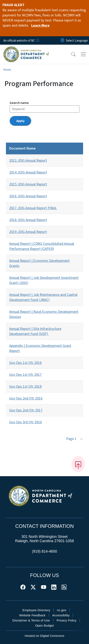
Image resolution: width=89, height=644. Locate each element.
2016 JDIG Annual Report (28, 196)
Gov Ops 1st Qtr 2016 (25, 363)
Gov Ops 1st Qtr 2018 (25, 387)
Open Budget (44, 625)
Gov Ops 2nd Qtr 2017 (26, 410)
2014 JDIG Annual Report (28, 172)
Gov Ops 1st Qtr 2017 (25, 375)
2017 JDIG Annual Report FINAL (33, 208)
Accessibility (61, 615)
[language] (77, 41)
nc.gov (62, 610)
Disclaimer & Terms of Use (31, 620)
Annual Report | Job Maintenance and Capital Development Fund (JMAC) (43, 297)
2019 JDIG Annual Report (28, 232)
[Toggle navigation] (83, 54)
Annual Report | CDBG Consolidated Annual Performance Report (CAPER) (42, 246)
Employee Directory (36, 610)
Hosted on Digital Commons (44, 636)
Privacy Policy (66, 620)
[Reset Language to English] (62, 40)
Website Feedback (32, 615)
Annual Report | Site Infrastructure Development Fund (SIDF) (35, 331)
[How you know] (37, 41)
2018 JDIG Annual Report (28, 220)
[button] (71, 54)
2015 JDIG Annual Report (28, 184)
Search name (19, 103)
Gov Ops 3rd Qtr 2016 (26, 422)
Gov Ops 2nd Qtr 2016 (26, 398)
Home (7, 70)
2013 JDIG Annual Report (28, 161)
